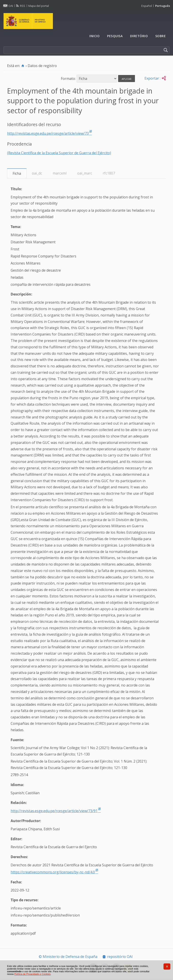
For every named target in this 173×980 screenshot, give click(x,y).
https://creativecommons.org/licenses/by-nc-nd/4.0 (53, 872)
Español (147, 6)
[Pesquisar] (166, 50)
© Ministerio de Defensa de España (68, 957)
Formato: (68, 78)
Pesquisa (115, 36)
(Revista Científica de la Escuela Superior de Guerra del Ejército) (59, 153)
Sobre (161, 36)
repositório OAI (120, 957)
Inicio (94, 36)
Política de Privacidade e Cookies (32, 974)
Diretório (139, 36)
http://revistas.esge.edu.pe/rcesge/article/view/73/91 (54, 811)
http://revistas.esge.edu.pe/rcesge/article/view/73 (48, 133)
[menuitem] (95, 36)
